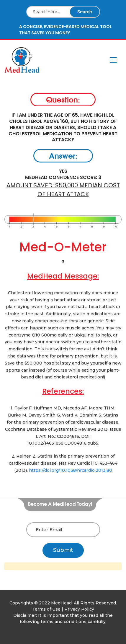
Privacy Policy (79, 609)
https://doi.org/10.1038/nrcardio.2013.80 (71, 470)
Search (85, 12)
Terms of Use (46, 609)
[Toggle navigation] (113, 60)
